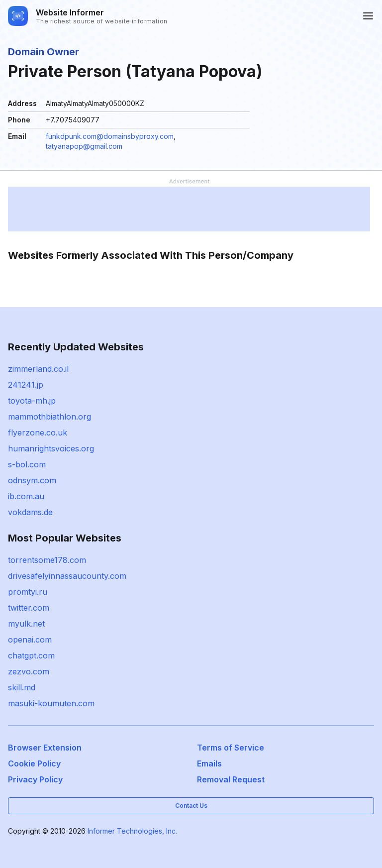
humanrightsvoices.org (51, 448)
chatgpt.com (31, 655)
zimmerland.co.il (38, 369)
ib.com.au (26, 496)
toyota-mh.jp (32, 401)
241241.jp (26, 385)
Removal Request (231, 779)
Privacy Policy (35, 779)
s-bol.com (27, 464)
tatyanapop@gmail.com (84, 146)
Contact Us (191, 806)
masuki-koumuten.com (51, 703)
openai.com (30, 640)
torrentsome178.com (47, 560)
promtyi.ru (28, 592)
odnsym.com (32, 480)
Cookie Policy (34, 763)
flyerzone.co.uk (38, 433)
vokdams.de (30, 512)
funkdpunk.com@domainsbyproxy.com (110, 136)
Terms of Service (231, 748)
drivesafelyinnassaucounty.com (67, 576)
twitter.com (29, 608)
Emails (209, 763)
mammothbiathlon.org (49, 417)
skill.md (22, 687)
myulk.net (26, 624)
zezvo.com (29, 671)
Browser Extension (45, 748)
